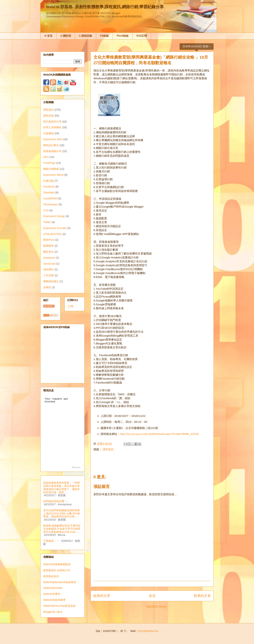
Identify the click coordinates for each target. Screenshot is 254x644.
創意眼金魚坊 (51, 576)
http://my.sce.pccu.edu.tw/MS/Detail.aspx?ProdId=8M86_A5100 (159, 434)
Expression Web (53, 139)
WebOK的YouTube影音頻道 (59, 606)
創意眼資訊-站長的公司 (57, 570)
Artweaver (49, 258)
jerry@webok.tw (148, 631)
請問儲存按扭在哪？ (55, 501)
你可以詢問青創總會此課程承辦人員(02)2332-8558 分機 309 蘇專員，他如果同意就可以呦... (62, 513)
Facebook (49, 187)
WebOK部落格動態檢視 (57, 564)
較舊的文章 (202, 596)
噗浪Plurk (49, 240)
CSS (46, 210)
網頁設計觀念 (51, 145)
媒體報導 (48, 246)
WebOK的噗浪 (52, 594)
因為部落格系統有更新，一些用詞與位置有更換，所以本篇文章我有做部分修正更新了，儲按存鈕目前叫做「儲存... (62, 487)
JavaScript (49, 264)
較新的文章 (102, 596)
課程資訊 (108, 449)
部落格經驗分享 (52, 151)
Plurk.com (76, 467)
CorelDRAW (50, 198)
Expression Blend (53, 175)
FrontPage (49, 163)
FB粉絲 (104, 36)
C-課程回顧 (86, 36)
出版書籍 (48, 133)
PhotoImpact (51, 204)
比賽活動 (48, 181)
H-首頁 (48, 36)
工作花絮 (48, 275)
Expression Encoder (55, 228)
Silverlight (49, 193)
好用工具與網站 (52, 127)
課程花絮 (48, 116)
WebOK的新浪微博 (54, 600)
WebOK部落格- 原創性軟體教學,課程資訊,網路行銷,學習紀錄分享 (105, 7)
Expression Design (54, 216)
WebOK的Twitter (53, 588)
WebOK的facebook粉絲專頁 (60, 582)
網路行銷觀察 (51, 169)
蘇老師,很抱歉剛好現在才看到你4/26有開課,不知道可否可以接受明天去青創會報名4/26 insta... (62, 529)
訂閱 (71, 306)
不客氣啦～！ (51, 541)
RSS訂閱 (142, 36)
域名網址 (48, 269)
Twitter (47, 222)
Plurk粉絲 (123, 36)
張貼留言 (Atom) (157, 606)
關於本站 (48, 252)
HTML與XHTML (53, 234)
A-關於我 (66, 36)
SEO (46, 157)
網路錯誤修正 (51, 281)
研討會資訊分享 (52, 122)
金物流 (47, 287)
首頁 (152, 596)
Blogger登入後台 (53, 612)
